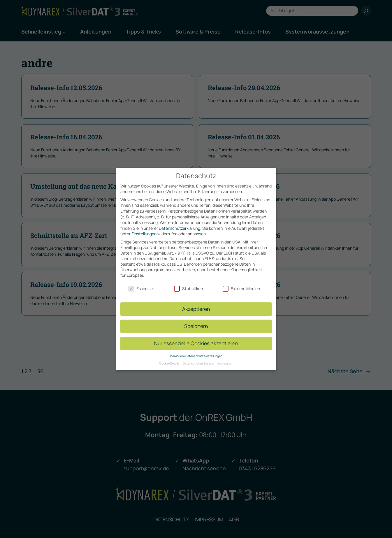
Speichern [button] (196, 319)
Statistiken (188, 282)
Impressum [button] (225, 356)
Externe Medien (241, 282)
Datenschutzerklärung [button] (199, 356)
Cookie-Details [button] (170, 356)
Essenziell (141, 282)
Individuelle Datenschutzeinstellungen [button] (196, 349)
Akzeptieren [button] (196, 302)
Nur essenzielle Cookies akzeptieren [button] (196, 337)
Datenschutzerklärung (180, 221)
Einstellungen (144, 227)
